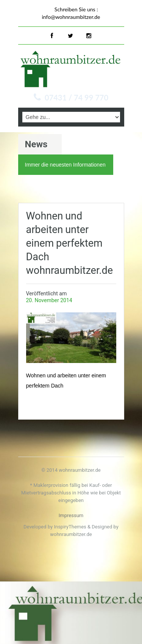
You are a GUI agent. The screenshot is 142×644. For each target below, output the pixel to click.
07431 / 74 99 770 (76, 97)
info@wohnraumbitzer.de (71, 17)
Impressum (71, 515)
